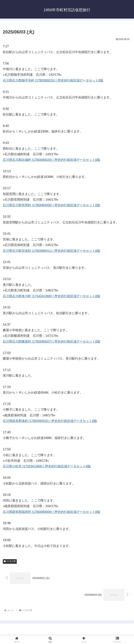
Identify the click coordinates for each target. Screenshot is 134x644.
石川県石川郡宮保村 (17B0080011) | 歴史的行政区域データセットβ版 (51, 251)
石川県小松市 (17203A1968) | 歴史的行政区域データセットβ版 (47, 466)
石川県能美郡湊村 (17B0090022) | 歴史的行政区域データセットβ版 (50, 421)
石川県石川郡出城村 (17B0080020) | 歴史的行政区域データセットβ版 (51, 160)
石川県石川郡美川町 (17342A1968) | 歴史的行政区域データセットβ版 (51, 296)
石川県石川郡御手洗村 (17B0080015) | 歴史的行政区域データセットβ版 (53, 80)
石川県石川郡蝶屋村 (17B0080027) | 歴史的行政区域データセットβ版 (51, 342)
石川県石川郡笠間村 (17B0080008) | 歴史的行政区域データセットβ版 (51, 205)
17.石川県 (10, 561)
